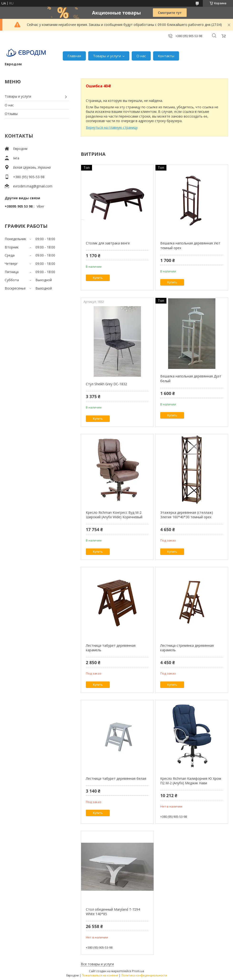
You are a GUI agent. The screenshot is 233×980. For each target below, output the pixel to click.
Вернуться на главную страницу (112, 127)
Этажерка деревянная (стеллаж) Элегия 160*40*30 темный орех (187, 515)
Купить (98, 278)
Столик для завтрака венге (108, 243)
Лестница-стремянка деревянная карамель (187, 648)
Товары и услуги (107, 56)
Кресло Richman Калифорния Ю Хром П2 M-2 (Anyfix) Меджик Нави (191, 781)
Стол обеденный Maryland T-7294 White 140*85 (113, 912)
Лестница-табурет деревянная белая (116, 778)
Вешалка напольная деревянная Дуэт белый (191, 378)
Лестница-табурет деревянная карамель (111, 648)
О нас (141, 56)
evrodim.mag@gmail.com (33, 186)
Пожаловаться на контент (100, 975)
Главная (74, 56)
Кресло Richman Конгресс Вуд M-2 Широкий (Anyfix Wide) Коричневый (114, 515)
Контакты (166, 56)
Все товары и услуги (97, 964)
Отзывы (11, 114)
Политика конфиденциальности (144, 975)
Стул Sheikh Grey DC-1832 (106, 384)
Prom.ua (138, 971)
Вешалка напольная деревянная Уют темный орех (190, 245)
